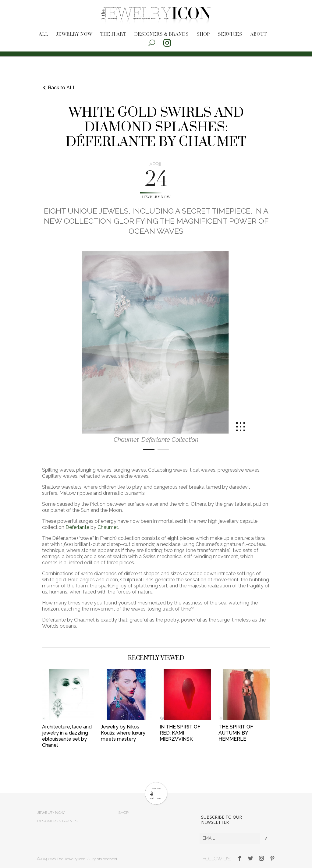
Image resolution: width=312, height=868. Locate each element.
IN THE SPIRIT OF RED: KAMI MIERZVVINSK (180, 733)
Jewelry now (74, 35)
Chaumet (108, 527)
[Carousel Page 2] (163, 450)
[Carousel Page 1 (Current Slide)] (149, 450)
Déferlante (77, 527)
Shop (203, 35)
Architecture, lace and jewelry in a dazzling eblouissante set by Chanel (67, 736)
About (258, 35)
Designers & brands (161, 35)
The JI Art (113, 35)
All (43, 35)
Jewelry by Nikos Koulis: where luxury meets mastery (123, 733)
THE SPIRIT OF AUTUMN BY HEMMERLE (236, 733)
